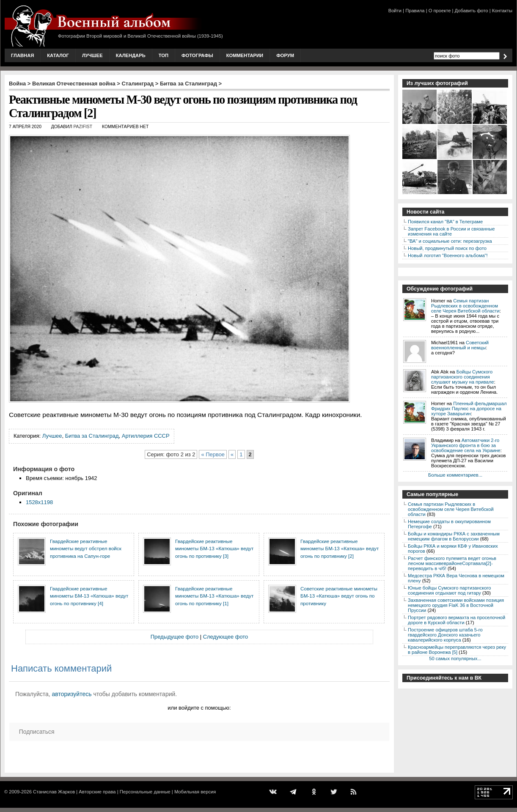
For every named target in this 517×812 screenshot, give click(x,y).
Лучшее (92, 55)
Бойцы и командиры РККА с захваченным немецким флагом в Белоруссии (454, 536)
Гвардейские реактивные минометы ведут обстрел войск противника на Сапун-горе (86, 549)
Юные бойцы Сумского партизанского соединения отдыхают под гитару (450, 590)
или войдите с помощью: (199, 708)
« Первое (213, 454)
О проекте (440, 11)
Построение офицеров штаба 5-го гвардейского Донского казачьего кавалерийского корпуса (445, 635)
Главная (22, 55)
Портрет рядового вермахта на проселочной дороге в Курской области (456, 620)
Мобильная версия (195, 792)
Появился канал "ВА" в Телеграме (445, 222)
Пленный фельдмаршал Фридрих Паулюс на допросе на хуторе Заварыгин (469, 409)
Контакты (502, 11)
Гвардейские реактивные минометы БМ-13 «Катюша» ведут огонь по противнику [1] (214, 596)
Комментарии (245, 55)
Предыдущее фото (175, 637)
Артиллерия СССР (146, 436)
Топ (164, 55)
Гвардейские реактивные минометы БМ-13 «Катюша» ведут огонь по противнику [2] (340, 549)
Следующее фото (226, 637)
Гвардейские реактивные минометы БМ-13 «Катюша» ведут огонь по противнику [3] (214, 549)
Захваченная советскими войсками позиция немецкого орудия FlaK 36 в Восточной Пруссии (456, 605)
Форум (285, 55)
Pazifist (83, 127)
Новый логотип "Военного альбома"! (448, 255)
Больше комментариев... (455, 475)
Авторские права (97, 792)
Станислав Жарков (54, 792)
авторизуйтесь (72, 694)
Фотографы (197, 55)
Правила (415, 11)
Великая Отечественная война (74, 84)
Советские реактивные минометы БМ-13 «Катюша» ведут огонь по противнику (339, 596)
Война (17, 84)
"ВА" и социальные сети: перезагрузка (450, 241)
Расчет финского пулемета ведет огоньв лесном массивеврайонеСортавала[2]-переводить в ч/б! (452, 563)
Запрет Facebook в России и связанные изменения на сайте (451, 231)
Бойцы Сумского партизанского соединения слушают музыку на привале (462, 377)
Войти (395, 11)
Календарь (131, 55)
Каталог (58, 55)
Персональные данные (145, 792)
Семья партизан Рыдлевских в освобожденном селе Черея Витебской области (465, 306)
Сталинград (138, 84)
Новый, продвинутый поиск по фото (447, 248)
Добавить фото (472, 11)
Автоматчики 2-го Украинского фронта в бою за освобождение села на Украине (466, 445)
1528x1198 (39, 502)
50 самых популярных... (455, 658)
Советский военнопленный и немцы (460, 345)
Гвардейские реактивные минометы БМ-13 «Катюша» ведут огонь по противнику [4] (89, 596)
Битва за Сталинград (188, 84)
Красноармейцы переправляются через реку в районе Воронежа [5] (457, 650)
